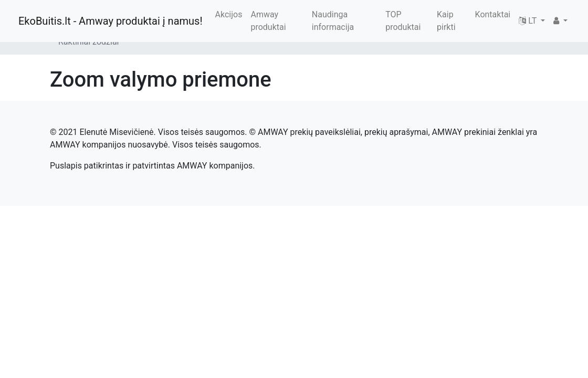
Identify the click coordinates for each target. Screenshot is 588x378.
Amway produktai (268, 21)
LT (529, 21)
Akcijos (229, 14)
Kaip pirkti (446, 21)
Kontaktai (493, 14)
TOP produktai (403, 21)
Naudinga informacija (333, 21)
